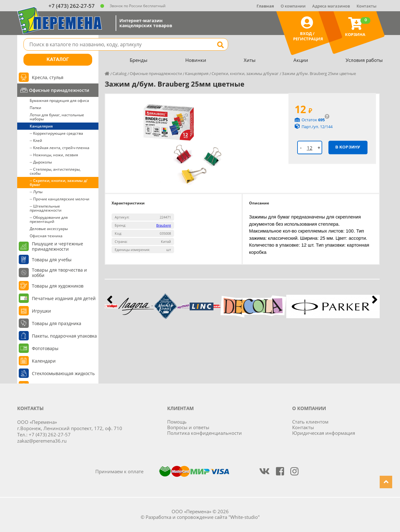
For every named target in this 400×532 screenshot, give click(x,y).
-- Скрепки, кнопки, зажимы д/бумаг (59, 183)
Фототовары (45, 348)
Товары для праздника (57, 323)
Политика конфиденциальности (205, 433)
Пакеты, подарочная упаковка (64, 336)
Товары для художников (58, 286)
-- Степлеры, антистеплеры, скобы (55, 171)
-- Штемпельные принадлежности (46, 208)
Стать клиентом (310, 422)
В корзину (348, 147)
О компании (293, 6)
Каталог (58, 60)
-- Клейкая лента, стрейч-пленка (60, 148)
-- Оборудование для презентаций (49, 219)
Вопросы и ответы (188, 427)
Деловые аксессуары (49, 229)
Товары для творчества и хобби (59, 273)
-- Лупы (36, 192)
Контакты (367, 6)
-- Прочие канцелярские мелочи (60, 199)
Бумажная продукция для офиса (59, 100)
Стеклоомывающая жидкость (63, 373)
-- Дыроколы (41, 162)
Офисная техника (46, 236)
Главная (265, 6)
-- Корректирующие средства (56, 133)
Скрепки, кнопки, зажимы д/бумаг (245, 73)
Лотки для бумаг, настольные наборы (57, 117)
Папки (35, 108)
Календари (44, 361)
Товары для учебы (52, 260)
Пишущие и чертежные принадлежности (57, 246)
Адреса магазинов (331, 6)
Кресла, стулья (48, 77)
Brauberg (164, 225)
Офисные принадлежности (59, 90)
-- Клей (36, 141)
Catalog (120, 73)
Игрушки (41, 311)
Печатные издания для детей (64, 298)
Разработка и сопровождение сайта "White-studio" (203, 517)
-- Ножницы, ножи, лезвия (54, 155)
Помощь (177, 422)
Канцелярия (41, 126)
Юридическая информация (324, 433)
